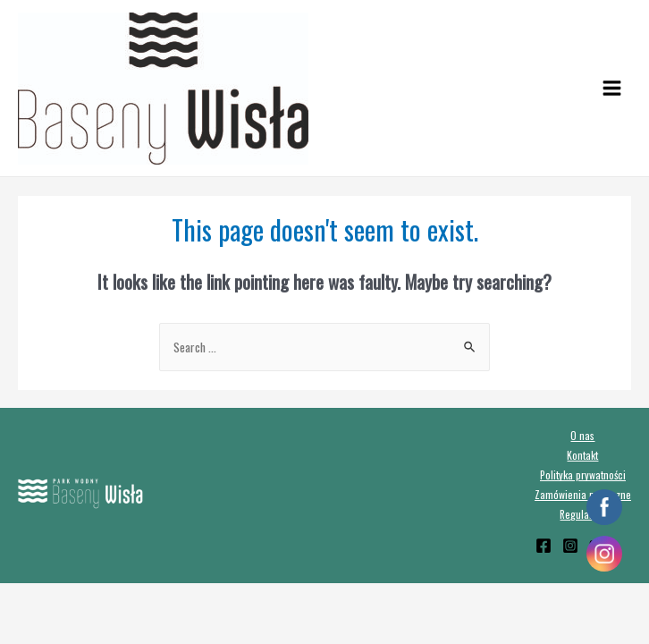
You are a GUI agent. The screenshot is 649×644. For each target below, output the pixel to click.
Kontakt (582, 455)
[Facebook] (544, 546)
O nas (582, 435)
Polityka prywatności (583, 475)
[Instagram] (570, 546)
